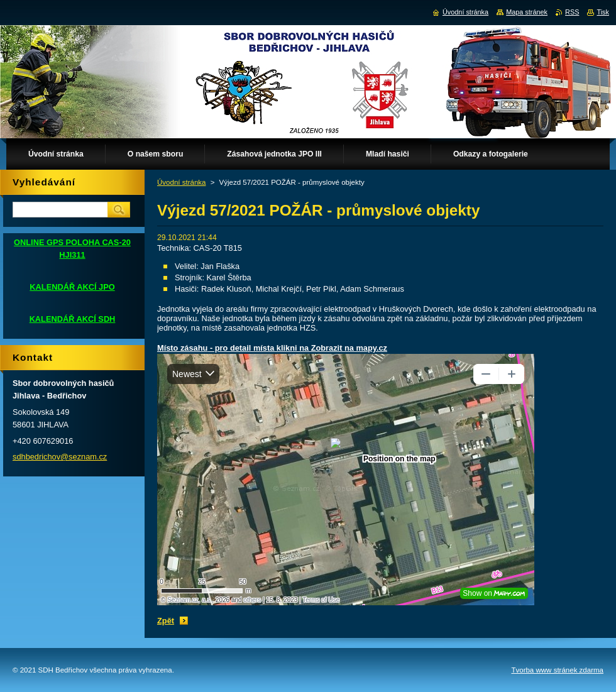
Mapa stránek (527, 12)
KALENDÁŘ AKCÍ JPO (72, 287)
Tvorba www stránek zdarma (557, 670)
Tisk (603, 12)
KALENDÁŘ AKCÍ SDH (73, 319)
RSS (572, 12)
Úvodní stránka (181, 182)
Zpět (166, 621)
